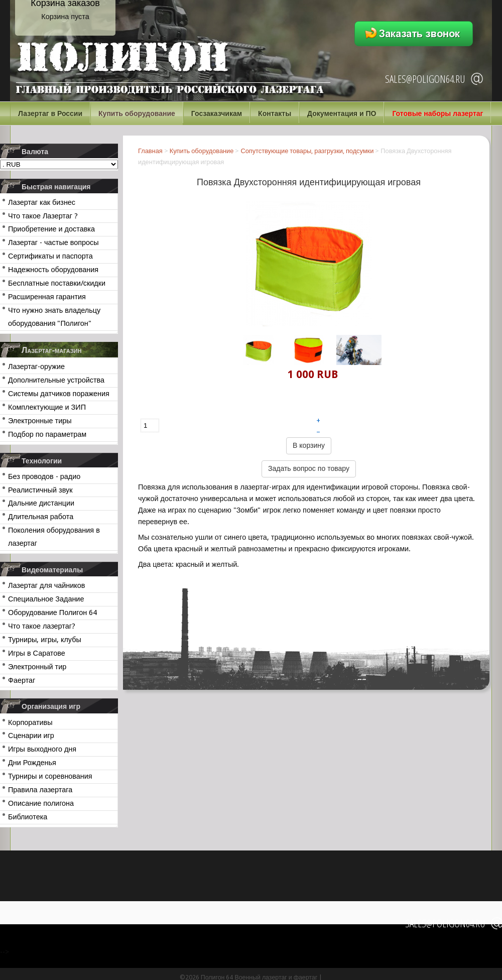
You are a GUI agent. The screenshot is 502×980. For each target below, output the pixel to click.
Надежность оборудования (53, 270)
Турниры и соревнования (50, 776)
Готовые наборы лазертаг (437, 113)
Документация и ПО (342, 113)
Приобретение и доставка (51, 229)
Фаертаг (22, 680)
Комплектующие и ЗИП (47, 407)
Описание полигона (41, 803)
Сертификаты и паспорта (50, 256)
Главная (150, 151)
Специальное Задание (46, 599)
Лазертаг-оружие (36, 366)
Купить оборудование (137, 113)
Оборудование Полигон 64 (52, 612)
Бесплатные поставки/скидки (57, 283)
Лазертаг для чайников (46, 585)
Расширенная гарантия (47, 297)
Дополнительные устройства (56, 380)
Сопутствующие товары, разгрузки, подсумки (307, 151)
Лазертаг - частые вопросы (53, 242)
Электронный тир (37, 667)
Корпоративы (30, 722)
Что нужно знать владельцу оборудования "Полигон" (54, 317)
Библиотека (28, 817)
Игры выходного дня (42, 749)
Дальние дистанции (41, 503)
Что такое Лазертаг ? (43, 216)
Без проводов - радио (44, 476)
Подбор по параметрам (47, 434)
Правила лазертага (40, 790)
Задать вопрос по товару (309, 468)
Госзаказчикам (217, 113)
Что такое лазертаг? (42, 626)
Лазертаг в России (50, 113)
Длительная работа (41, 517)
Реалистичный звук (40, 490)
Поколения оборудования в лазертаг (54, 537)
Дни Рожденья (32, 763)
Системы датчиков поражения (59, 394)
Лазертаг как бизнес (42, 202)
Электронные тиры (40, 421)
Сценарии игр (31, 736)
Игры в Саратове (37, 653)
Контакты (275, 113)
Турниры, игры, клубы (45, 640)
